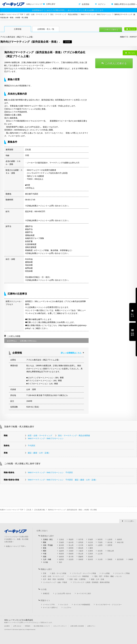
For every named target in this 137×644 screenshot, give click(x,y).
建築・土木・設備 (98, 579)
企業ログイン (91, 626)
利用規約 (28, 626)
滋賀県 (61, 551)
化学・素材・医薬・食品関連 (53, 579)
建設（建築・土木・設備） (39, 453)
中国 (45, 554)
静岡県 (71, 548)
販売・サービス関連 (59, 573)
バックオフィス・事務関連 (79, 576)
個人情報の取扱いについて (42, 626)
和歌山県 (111, 551)
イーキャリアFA (49, 605)
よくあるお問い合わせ (63, 593)
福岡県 (61, 559)
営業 (45, 573)
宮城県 (90, 539)
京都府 (71, 551)
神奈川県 (120, 542)
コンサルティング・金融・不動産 (55, 582)
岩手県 (81, 539)
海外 (61, 562)
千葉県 (100, 542)
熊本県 (90, 559)
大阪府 (81, 551)
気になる (132, 29)
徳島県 (61, 557)
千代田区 (32, 446)
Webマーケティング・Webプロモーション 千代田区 (50, 472)
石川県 (81, 545)
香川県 (71, 557)
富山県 (71, 545)
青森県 (71, 539)
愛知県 (81, 548)
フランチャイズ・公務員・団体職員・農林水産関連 (91, 582)
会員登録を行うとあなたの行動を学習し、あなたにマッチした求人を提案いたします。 (68, 10)
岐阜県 (61, 548)
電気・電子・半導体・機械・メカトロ (108, 576)
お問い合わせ (17, 626)
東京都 (110, 542)
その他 (45, 562)
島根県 (71, 554)
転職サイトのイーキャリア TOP (12, 14)
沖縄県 (131, 559)
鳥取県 (61, 554)
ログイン (102, 4)
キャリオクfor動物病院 (82, 605)
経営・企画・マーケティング (37, 14)
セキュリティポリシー (60, 626)
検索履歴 (132, 334)
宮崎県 (110, 559)
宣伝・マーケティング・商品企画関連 (64, 14)
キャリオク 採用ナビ (50, 608)
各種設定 (46, 593)
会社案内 (7, 626)
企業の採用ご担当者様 (77, 626)
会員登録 (85, 4)
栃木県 (71, 542)
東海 (45, 548)
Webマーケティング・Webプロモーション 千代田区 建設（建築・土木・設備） (63, 480)
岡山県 (81, 554)
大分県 (100, 559)
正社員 (29, 510)
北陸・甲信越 (48, 545)
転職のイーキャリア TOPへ (16, 546)
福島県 (119, 539)
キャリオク (64, 605)
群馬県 (81, 542)
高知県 (90, 557)
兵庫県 (90, 551)
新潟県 (61, 545)
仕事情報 (18, 29)
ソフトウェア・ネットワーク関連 (84, 573)
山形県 (110, 539)
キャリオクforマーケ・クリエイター (109, 605)
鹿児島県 (120, 559)
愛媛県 (81, 557)
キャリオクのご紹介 (84, 593)
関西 (45, 551)
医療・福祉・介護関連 (77, 579)
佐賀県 (71, 559)
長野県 (110, 545)
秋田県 (100, 539)
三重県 (90, 548)
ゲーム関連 (106, 573)
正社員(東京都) (40, 510)
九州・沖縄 (47, 559)
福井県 (90, 545)
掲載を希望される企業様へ (125, 4)
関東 (45, 542)
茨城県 (61, 542)
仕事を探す (51, 4)
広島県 (90, 554)
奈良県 (100, 551)
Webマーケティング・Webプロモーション (96, 14)
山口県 (100, 554)
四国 (45, 557)
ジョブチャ (67, 608)
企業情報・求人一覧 (46, 29)
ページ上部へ (129, 521)
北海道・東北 (48, 539)
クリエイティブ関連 (122, 573)
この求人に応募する (111, 30)
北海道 (61, 539)
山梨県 (100, 545)
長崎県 (81, 559)
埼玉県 (90, 542)
